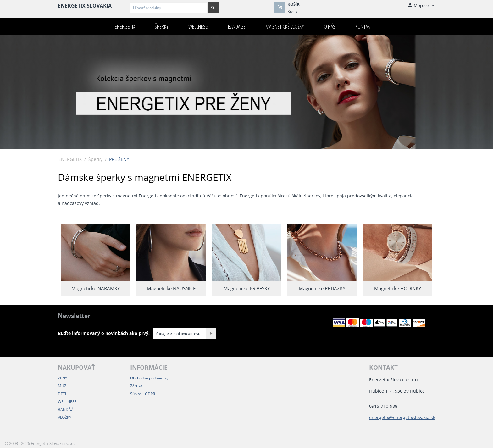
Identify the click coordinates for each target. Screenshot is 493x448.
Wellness (198, 26)
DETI (62, 394)
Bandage (237, 26)
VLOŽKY (65, 417)
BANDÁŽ (66, 409)
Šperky (162, 26)
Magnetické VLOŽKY (285, 26)
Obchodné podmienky (149, 378)
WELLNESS (67, 402)
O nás (330, 26)
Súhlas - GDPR (143, 394)
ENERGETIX (125, 26)
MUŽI (63, 386)
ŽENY (63, 378)
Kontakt (364, 26)
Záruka (136, 386)
